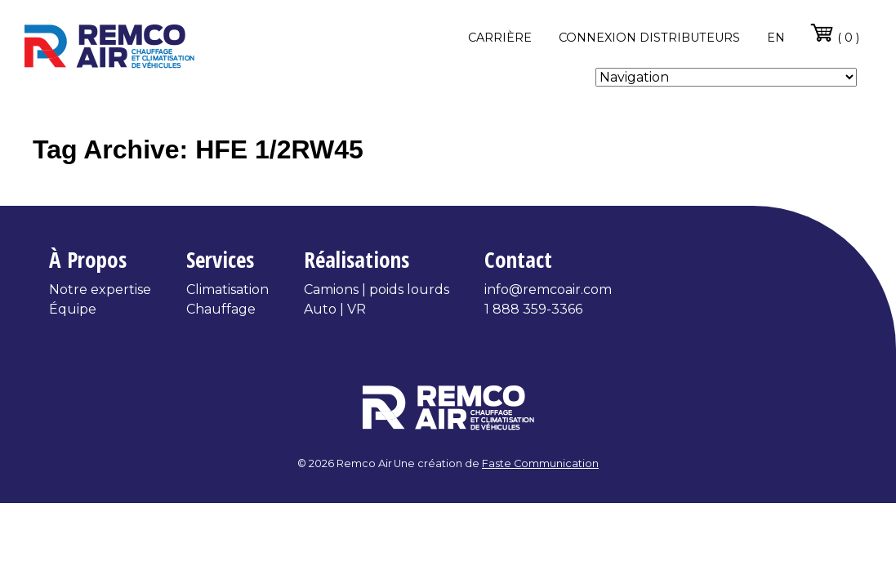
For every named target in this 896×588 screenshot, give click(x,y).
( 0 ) (834, 33)
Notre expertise (100, 290)
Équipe (73, 309)
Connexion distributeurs (649, 38)
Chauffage (221, 309)
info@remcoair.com (548, 290)
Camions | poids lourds (377, 290)
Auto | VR (335, 309)
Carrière (500, 38)
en (776, 38)
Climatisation (227, 290)
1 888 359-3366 (533, 309)
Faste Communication (540, 463)
